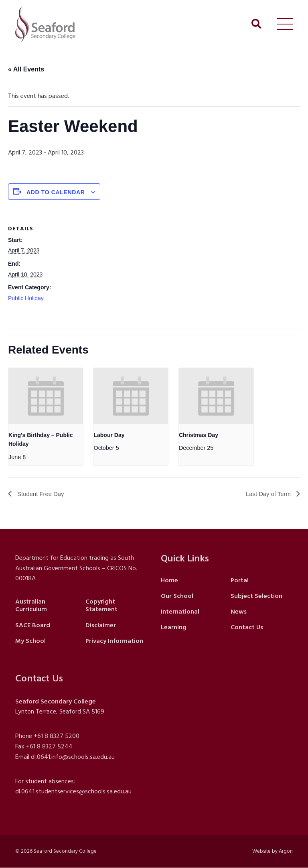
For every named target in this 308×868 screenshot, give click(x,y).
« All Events (26, 69)
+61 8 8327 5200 (57, 736)
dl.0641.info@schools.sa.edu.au (73, 757)
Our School (177, 596)
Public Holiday (26, 298)
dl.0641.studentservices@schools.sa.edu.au (73, 792)
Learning (174, 628)
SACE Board (33, 625)
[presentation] (46, 396)
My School (30, 641)
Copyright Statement (101, 606)
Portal (240, 580)
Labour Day (109, 435)
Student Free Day (42, 494)
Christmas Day (199, 435)
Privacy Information (114, 641)
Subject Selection (256, 596)
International (180, 612)
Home (169, 580)
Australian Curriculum (31, 606)
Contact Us (247, 628)
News (239, 612)
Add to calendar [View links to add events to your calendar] (56, 192)
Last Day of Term (267, 494)
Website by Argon (273, 852)
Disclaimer (101, 625)
